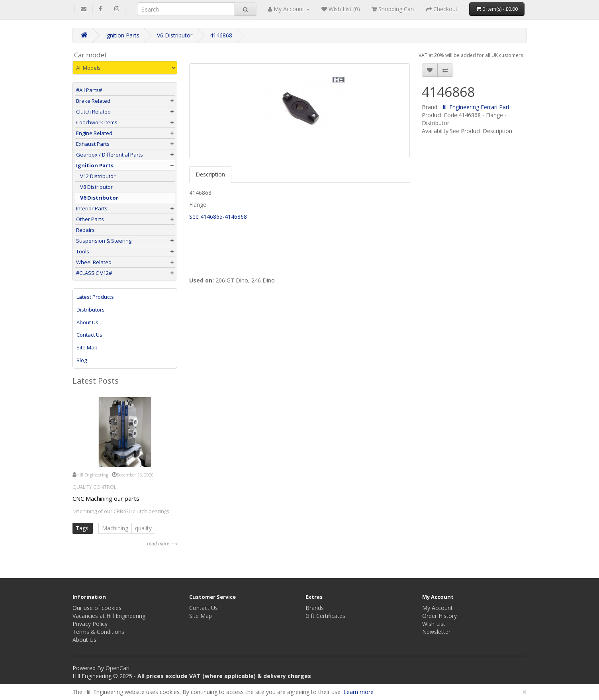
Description (210, 174)
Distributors (91, 310)
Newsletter (436, 632)
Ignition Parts (122, 35)
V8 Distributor (94, 187)
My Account (438, 608)
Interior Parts (92, 208)
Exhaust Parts (93, 144)
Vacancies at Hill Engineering (109, 616)
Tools (83, 251)
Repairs (85, 230)
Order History (439, 616)
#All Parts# (89, 90)
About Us (87, 322)
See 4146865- (207, 217)
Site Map (87, 347)
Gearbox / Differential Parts (110, 155)
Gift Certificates (325, 616)
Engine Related (94, 133)
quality (143, 528)
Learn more (358, 692)
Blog (82, 360)
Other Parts (90, 219)
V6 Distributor (175, 35)
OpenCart (118, 668)
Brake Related (93, 101)
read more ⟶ (162, 544)
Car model (90, 55)
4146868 (221, 35)
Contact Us (89, 335)
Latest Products (95, 297)
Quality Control (94, 487)
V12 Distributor (96, 176)
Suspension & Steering (104, 241)
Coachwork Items (97, 122)
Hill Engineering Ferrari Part (475, 107)
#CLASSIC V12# (94, 273)
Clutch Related (93, 112)
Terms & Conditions (98, 632)
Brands (315, 608)
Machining (115, 528)
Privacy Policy (90, 624)
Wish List (434, 624)
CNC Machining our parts (106, 498)
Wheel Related (94, 262)
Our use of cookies (97, 608)
